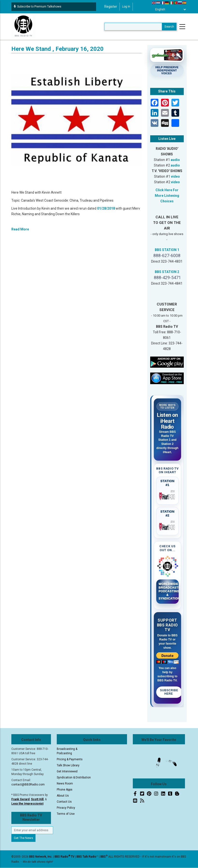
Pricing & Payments (70, 759)
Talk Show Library (68, 765)
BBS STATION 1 (167, 250)
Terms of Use (66, 814)
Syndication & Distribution (74, 777)
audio (175, 160)
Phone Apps (65, 790)
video (175, 176)
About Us (63, 796)
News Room (65, 784)
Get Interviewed (67, 771)
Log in (126, 7)
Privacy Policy (66, 808)
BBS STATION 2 (167, 272)
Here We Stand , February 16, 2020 (57, 49)
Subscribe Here (169, 692)
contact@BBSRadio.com (28, 784)
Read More (20, 229)
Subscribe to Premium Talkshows (38, 7)
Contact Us (64, 802)
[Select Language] (169, 9)
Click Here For (167, 190)
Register (111, 7)
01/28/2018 (106, 208)
